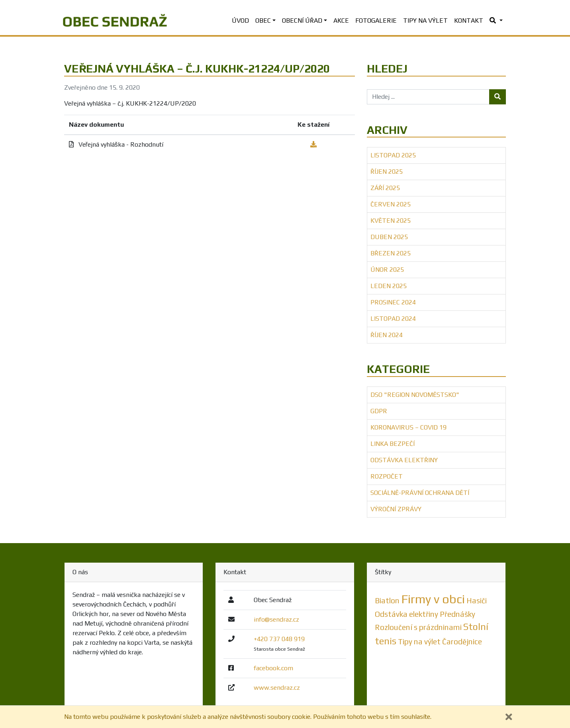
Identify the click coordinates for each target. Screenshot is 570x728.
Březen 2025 (391, 253)
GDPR (379, 411)
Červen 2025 (391, 204)
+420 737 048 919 (279, 639)
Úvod (240, 21)
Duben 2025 (389, 237)
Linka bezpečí (393, 444)
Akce (341, 21)
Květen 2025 (391, 221)
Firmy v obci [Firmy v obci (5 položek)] (433, 599)
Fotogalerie (376, 21)
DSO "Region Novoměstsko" (415, 395)
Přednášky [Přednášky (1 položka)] (457, 614)
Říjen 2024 (387, 335)
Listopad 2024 (393, 319)
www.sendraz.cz (277, 688)
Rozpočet (387, 476)
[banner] (115, 21)
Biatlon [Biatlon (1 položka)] (387, 600)
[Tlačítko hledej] (498, 97)
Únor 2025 (387, 270)
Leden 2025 (389, 286)
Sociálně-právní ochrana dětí (420, 493)
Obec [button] (263, 21)
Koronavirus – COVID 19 (408, 427)
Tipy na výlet (425, 21)
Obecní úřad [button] (302, 21)
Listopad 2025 (393, 155)
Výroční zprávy (396, 509)
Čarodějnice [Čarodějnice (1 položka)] (462, 642)
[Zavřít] (509, 717)
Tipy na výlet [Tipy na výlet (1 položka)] (419, 642)
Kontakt (469, 21)
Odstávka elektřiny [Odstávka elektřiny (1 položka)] (406, 614)
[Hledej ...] (428, 97)
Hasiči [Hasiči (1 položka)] (477, 600)
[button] (496, 21)
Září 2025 (385, 188)
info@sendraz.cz (276, 619)
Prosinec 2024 (393, 302)
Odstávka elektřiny (404, 460)
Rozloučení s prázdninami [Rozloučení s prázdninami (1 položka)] (418, 627)
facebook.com (273, 668)
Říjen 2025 (387, 172)
